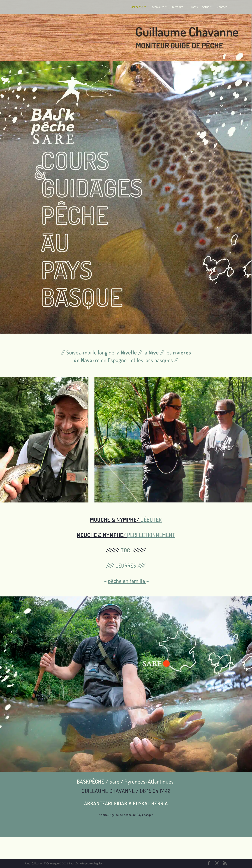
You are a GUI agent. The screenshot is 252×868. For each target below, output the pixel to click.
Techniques (157, 7)
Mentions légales (92, 863)
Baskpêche (136, 7)
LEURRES (126, 565)
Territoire (177, 7)
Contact (222, 7)
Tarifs (194, 7)
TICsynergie (51, 863)
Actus (205, 7)
